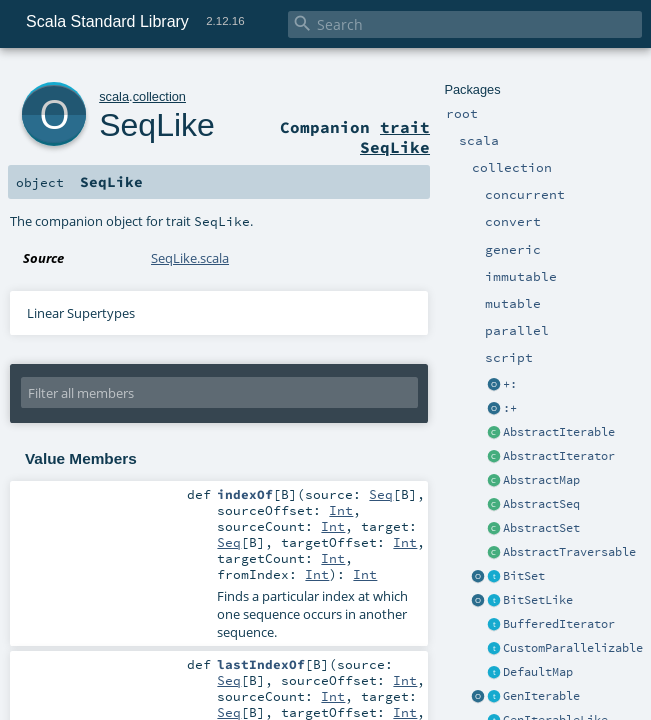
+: (510, 384)
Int (341, 510)
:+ (510, 408)
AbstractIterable (559, 432)
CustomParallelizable (573, 648)
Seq (381, 494)
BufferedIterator (559, 624)
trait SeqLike (395, 137)
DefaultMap (538, 672)
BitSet (524, 576)
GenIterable (541, 696)
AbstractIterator (559, 456)
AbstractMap (541, 480)
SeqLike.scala (190, 258)
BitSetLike (538, 600)
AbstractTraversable (569, 552)
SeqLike (157, 125)
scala (114, 96)
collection (159, 96)
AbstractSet (541, 528)
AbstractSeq (541, 504)
